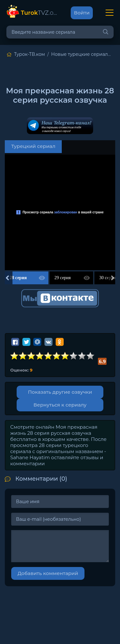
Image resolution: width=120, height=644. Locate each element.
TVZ (39, 13)
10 (91, 356)
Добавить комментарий (48, 573)
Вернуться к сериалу (60, 405)
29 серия (63, 278)
